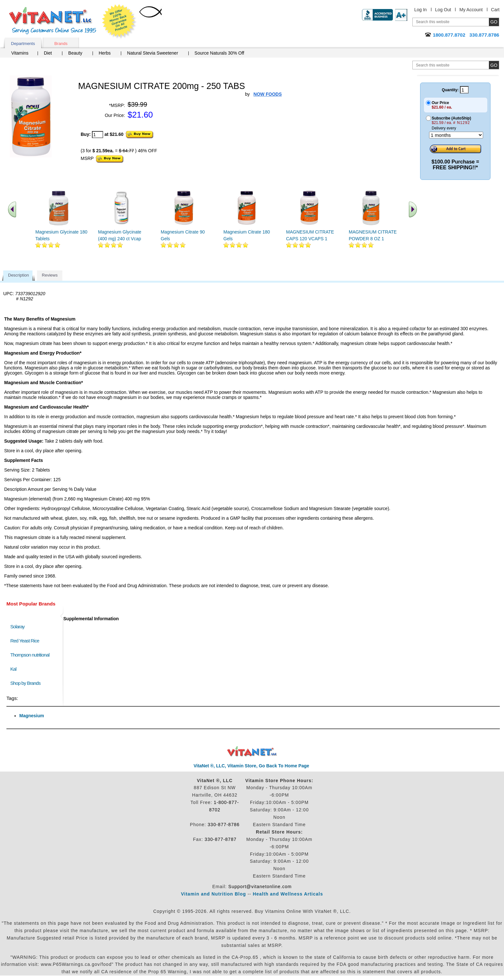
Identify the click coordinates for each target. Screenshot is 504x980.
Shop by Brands (27, 683)
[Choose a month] (456, 135)
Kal (13, 669)
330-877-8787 (221, 839)
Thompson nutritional (30, 655)
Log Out (443, 10)
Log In (421, 10)
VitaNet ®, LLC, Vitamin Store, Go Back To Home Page (251, 766)
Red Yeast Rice (25, 641)
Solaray (17, 627)
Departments (23, 44)
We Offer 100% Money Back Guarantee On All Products (119, 22)
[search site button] (494, 65)
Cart (495, 10)
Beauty (75, 53)
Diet (48, 53)
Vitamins (20, 53)
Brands (61, 44)
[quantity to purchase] (98, 135)
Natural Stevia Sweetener (153, 53)
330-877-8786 (224, 825)
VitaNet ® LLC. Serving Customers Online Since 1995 (53, 21)
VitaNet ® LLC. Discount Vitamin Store (252, 751)
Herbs (105, 53)
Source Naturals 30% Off (219, 53)
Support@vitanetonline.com (260, 887)
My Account (471, 10)
